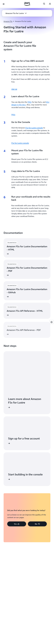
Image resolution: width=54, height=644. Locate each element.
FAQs (30, 102)
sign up (14, 89)
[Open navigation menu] (4, 4)
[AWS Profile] (50, 4)
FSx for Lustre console (34, 128)
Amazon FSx (8, 21)
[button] (16, 13)
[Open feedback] (52, 322)
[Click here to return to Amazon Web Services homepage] (27, 4)
